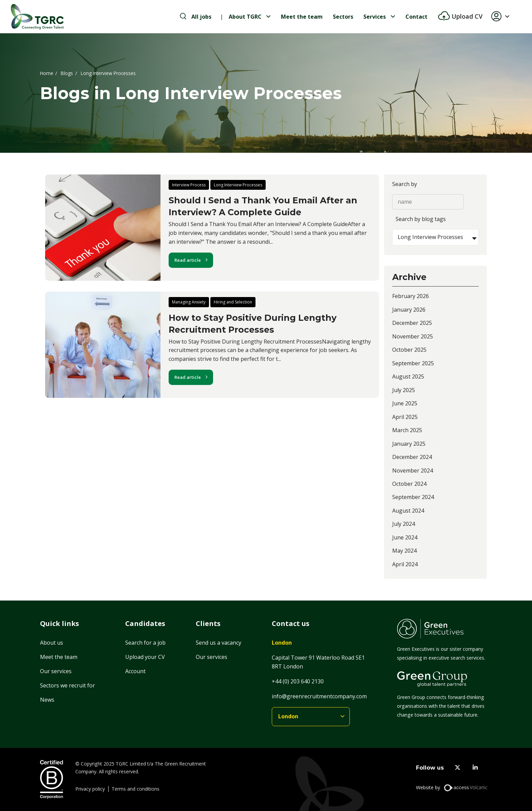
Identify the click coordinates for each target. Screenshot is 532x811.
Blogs (67, 73)
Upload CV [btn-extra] (466, 16)
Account (135, 671)
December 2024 (412, 457)
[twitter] (458, 768)
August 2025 (408, 376)
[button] (503, 17)
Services (375, 17)
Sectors (343, 17)
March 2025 (407, 430)
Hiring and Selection (233, 302)
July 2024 (404, 524)
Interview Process (189, 185)
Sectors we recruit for (68, 685)
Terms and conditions (136, 789)
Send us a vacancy (218, 643)
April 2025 (405, 417)
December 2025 (412, 323)
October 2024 (409, 484)
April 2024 (405, 564)
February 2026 (411, 296)
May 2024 (404, 551)
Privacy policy (90, 789)
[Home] (37, 17)
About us (52, 643)
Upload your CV (145, 657)
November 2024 (413, 471)
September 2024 (413, 497)
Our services (56, 671)
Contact (416, 17)
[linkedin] (475, 768)
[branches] (311, 717)
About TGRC (245, 17)
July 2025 (404, 390)
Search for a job (145, 643)
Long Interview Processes (238, 185)
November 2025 (413, 336)
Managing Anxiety (189, 302)
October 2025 (409, 350)
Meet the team (302, 17)
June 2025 (405, 403)
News (47, 700)
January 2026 (409, 310)
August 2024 (408, 511)
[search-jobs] (196, 17)
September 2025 (413, 363)
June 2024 (405, 537)
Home (47, 73)
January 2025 (409, 444)
